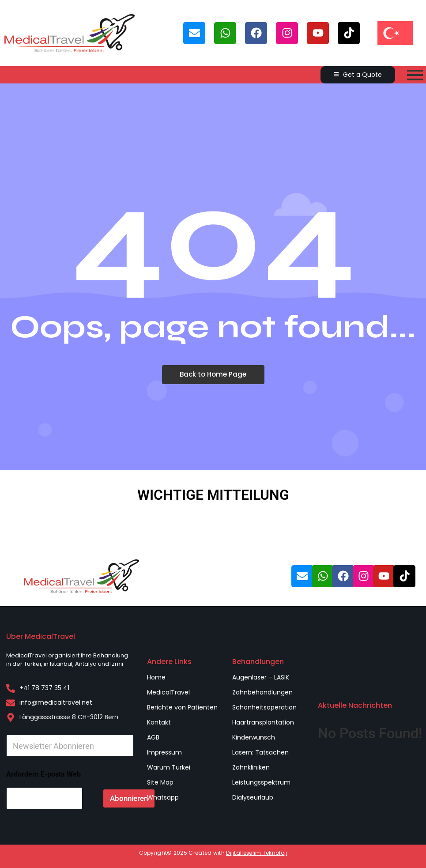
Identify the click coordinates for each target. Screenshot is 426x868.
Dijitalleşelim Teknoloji (256, 853)
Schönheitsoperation (264, 707)
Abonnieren (129, 798)
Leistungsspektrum (261, 782)
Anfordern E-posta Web (43, 774)
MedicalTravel (168, 692)
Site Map (160, 782)
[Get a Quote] (358, 75)
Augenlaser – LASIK (261, 677)
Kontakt (159, 722)
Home (156, 677)
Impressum (164, 752)
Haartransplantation (263, 722)
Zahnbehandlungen (262, 692)
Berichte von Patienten (182, 707)
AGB (153, 737)
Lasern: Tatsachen (260, 752)
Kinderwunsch (254, 737)
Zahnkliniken (251, 767)
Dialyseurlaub (253, 797)
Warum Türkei (169, 767)
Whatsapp (163, 797)
